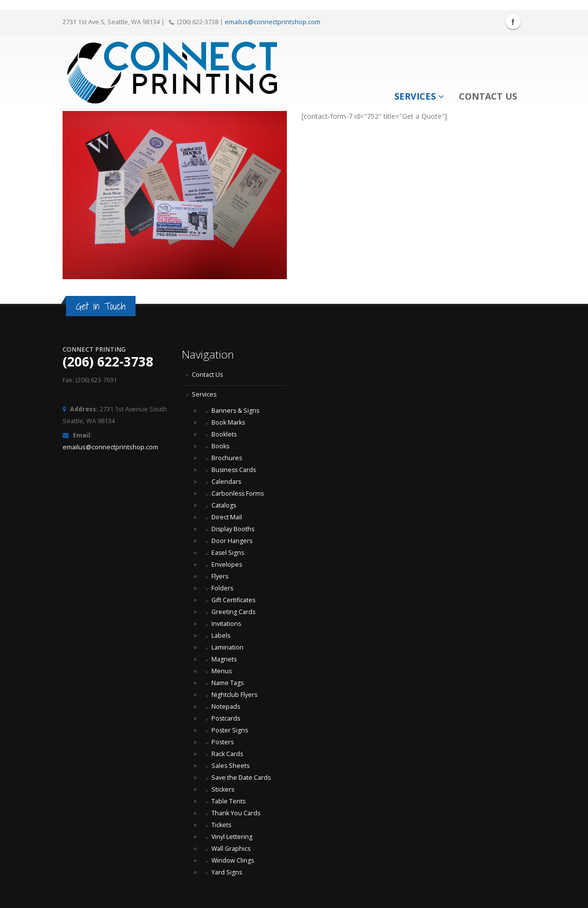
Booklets (224, 434)
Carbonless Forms (238, 493)
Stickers (223, 789)
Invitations (226, 624)
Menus (222, 671)
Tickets (222, 825)
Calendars (226, 482)
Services (419, 96)
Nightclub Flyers (235, 695)
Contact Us (488, 96)
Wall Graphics (231, 849)
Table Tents (229, 801)
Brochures (227, 458)
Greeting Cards (234, 612)
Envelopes (227, 564)
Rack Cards (227, 754)
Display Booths (233, 529)
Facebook (513, 22)
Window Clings (233, 860)
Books (221, 446)
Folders (223, 588)
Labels (221, 636)
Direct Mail (227, 517)
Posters (223, 742)
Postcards (226, 718)
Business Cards (235, 470)
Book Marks (228, 422)
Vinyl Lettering (232, 837)
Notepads (226, 707)
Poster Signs (230, 730)
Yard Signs (227, 872)
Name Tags (228, 683)
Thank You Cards (236, 813)
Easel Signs (228, 553)
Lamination (227, 647)
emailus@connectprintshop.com (273, 22)
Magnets (224, 659)
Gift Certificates (234, 600)
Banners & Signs (236, 411)
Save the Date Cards (241, 778)
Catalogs (224, 505)
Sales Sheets (231, 766)
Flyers (220, 576)
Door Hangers (232, 541)
